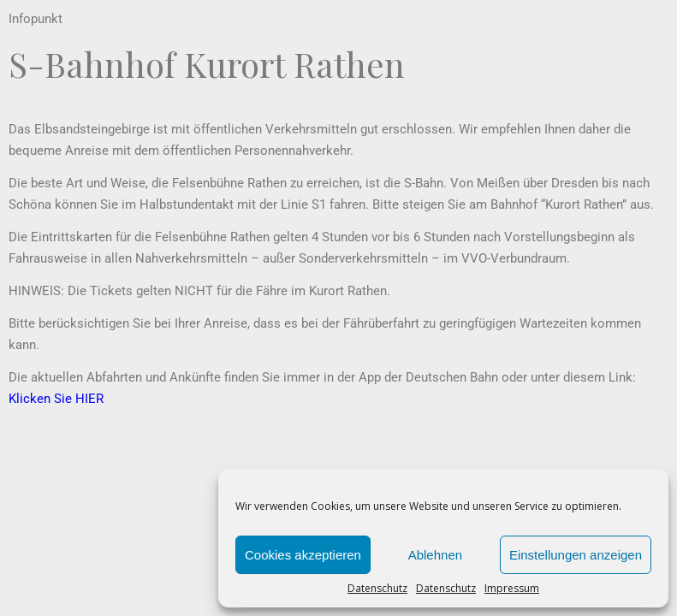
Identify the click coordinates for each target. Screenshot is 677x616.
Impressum (512, 589)
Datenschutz (377, 589)
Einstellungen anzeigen (576, 555)
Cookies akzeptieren (303, 555)
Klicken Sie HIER (56, 399)
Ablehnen (435, 555)
